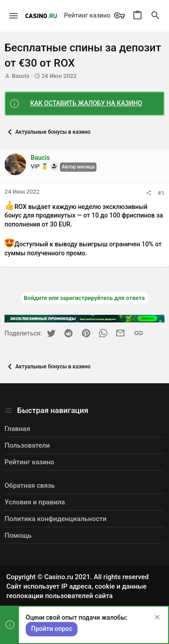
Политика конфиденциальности (55, 519)
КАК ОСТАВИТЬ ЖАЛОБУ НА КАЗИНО (86, 103)
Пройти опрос (52, 629)
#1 (161, 193)
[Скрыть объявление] (156, 618)
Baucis (21, 76)
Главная (17, 429)
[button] (14, 16)
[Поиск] (155, 16)
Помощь (18, 535)
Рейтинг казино (87, 15)
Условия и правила (35, 502)
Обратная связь (30, 485)
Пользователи (27, 445)
